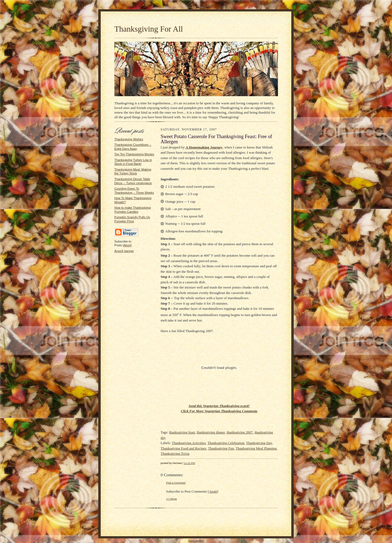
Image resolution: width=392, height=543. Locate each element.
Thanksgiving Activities (189, 443)
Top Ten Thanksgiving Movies (134, 154)
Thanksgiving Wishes (129, 139)
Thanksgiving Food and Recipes (183, 448)
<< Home (171, 499)
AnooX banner (124, 251)
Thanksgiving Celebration (226, 443)
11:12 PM (189, 463)
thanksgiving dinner (211, 432)
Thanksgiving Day (259, 443)
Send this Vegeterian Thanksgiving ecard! (219, 406)
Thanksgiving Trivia (175, 453)
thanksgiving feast (182, 432)
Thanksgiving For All (149, 29)
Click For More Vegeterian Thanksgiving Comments (219, 411)
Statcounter (196, 540)
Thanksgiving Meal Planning (256, 448)
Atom (127, 245)
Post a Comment (176, 483)
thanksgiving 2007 (240, 432)
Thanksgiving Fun (221, 448)
